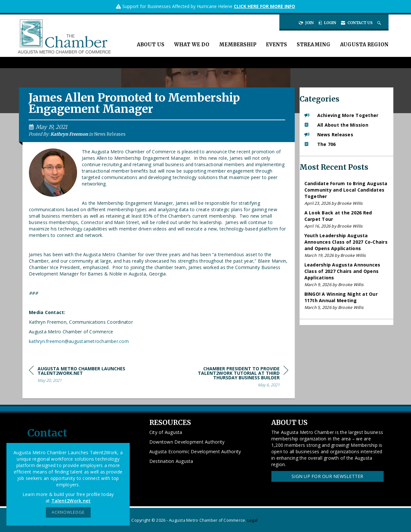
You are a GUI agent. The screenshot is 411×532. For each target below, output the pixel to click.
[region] (240, 378)
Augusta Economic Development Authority (195, 451)
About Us (151, 45)
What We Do (192, 45)
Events (276, 45)
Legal (252, 520)
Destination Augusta (171, 461)
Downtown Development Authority (187, 442)
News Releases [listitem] (329, 135)
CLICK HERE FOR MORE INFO (264, 6)
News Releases (110, 134)
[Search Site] (380, 23)
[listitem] (347, 193)
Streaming (314, 45)
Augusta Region (364, 45)
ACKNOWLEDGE (68, 512)
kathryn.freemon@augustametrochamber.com (79, 341)
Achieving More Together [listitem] (341, 115)
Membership (238, 45)
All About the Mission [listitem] (336, 125)
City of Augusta (166, 432)
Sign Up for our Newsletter (328, 476)
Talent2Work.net (71, 501)
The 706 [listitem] (320, 144)
